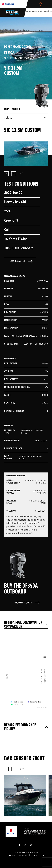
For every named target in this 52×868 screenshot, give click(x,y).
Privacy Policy (38, 855)
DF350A (9, 53)
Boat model (12, 109)
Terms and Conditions (17, 855)
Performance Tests (18, 47)
